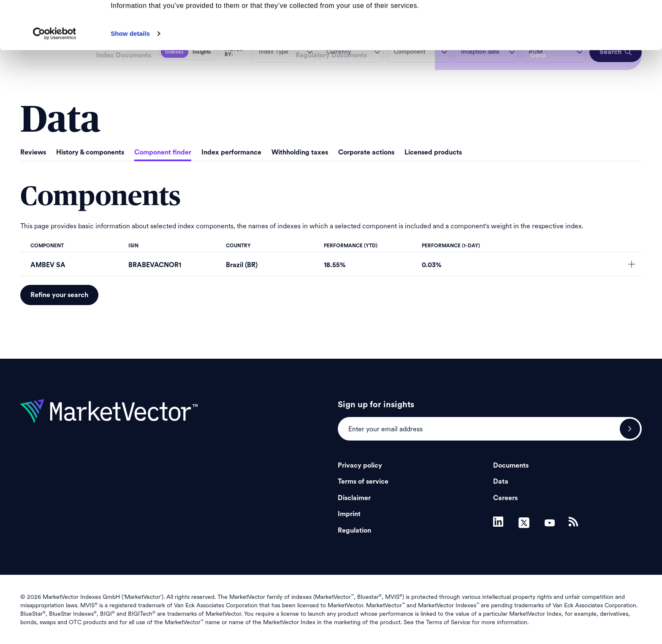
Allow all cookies (592, 21)
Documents (511, 465)
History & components (90, 152)
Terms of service (363, 482)
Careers (505, 498)
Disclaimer (354, 498)
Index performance (231, 152)
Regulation (354, 530)
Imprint (349, 514)
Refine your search (59, 295)
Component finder (163, 152)
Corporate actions (366, 152)
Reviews (33, 152)
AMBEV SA (48, 265)
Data (501, 482)
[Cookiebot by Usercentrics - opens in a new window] (55, 79)
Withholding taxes (300, 152)
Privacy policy (360, 465)
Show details (130, 79)
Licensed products (433, 152)
